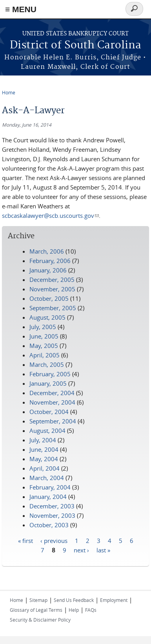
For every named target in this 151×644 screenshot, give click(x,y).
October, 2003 (49, 525)
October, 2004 (49, 412)
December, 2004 (52, 393)
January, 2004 (48, 497)
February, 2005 (50, 374)
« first (25, 540)
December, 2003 (52, 506)
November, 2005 (52, 289)
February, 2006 (50, 261)
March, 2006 (47, 251)
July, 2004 (43, 440)
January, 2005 (48, 383)
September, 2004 (53, 421)
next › (81, 550)
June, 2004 (44, 449)
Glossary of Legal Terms (36, 610)
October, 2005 (49, 298)
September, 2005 (53, 308)
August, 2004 (47, 431)
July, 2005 (43, 327)
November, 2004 (52, 402)
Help (74, 610)
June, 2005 (44, 336)
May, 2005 (44, 346)
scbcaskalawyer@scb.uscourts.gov (50, 215)
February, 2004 (50, 487)
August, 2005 (47, 317)
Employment (114, 600)
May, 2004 (44, 459)
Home (9, 92)
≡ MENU (21, 9)
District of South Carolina (75, 45)
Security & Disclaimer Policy (40, 620)
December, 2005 (52, 280)
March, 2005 (47, 364)
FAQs (91, 610)
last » (103, 550)
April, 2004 (45, 468)
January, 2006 (48, 270)
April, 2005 (45, 355)
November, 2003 (52, 515)
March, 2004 (47, 478)
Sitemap (38, 600)
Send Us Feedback (74, 600)
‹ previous (54, 540)
